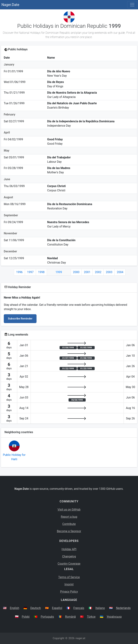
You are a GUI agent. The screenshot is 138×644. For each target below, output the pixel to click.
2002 (98, 272)
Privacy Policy (69, 592)
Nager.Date (10, 5)
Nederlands (123, 608)
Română (70, 617)
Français (79, 608)
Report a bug (69, 517)
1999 (59, 272)
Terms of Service (69, 577)
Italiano (100, 608)
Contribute (69, 524)
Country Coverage (69, 564)
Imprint (69, 584)
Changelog (69, 556)
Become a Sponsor (69, 531)
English (15, 608)
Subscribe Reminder (20, 319)
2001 (87, 272)
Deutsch (35, 608)
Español (57, 608)
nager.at (80, 638)
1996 (19, 272)
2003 (109, 272)
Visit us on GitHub (69, 510)
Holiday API (69, 549)
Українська (114, 617)
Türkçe (91, 617)
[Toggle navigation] (132, 5)
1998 (41, 272)
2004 (120, 272)
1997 (30, 272)
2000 (76, 272)
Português (47, 617)
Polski (26, 617)
